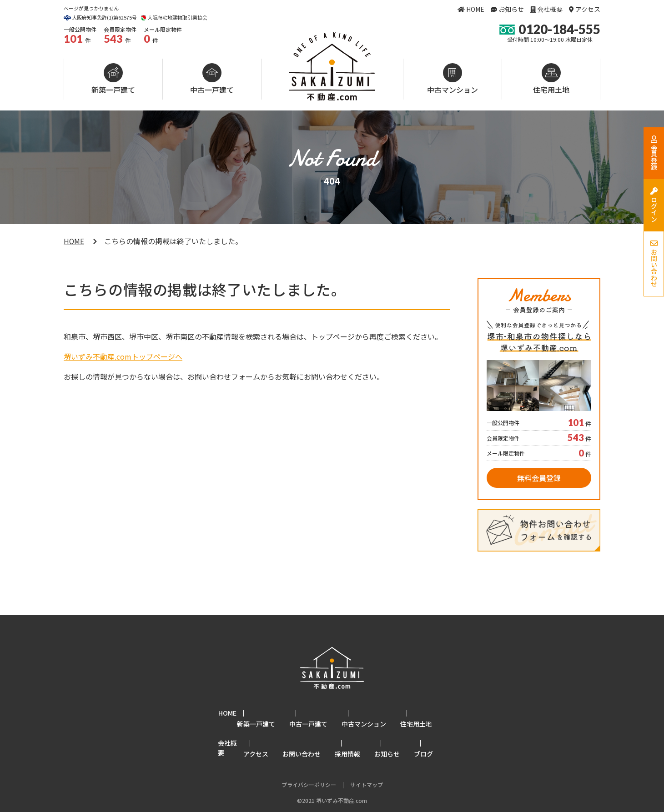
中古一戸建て (212, 90)
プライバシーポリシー (309, 760)
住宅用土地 (551, 90)
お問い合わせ (315, 731)
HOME (475, 9)
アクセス (588, 9)
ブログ (437, 731)
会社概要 (550, 9)
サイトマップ (367, 760)
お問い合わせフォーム (224, 376)
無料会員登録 (539, 478)
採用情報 (361, 731)
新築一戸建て (113, 90)
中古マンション (453, 90)
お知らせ (511, 9)
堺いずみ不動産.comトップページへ (123, 356)
